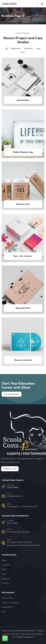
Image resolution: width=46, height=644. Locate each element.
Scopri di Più (10, 469)
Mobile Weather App (23, 152)
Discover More (12, 394)
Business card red (23, 360)
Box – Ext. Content (23, 256)
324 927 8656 (13, 487)
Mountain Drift (23, 308)
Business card (23, 204)
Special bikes (23, 100)
